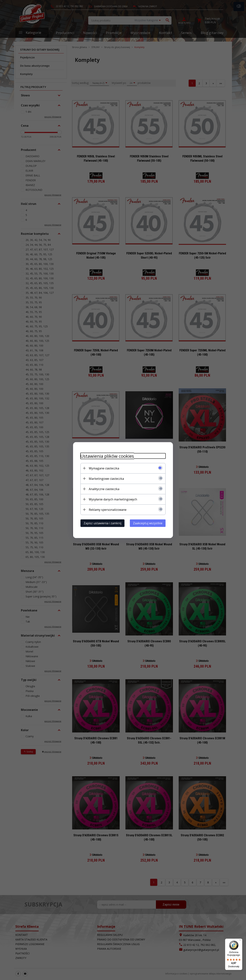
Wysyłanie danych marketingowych (113, 499)
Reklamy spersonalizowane (108, 509)
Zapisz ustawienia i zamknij (102, 523)
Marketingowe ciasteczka (106, 478)
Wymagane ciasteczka (104, 468)
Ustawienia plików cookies (107, 456)
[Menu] (240, 941)
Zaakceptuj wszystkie (148, 523)
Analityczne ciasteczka (104, 489)
